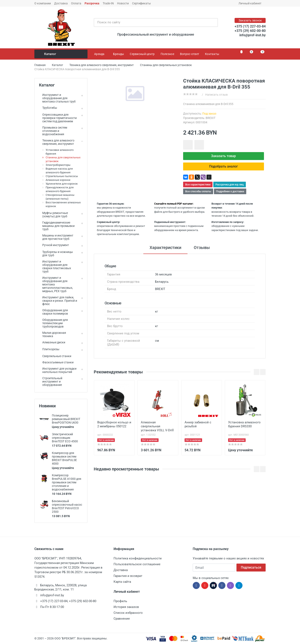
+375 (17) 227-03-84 (250, 26)
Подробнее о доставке (230, 191)
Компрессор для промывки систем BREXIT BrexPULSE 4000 (64, 458)
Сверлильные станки (55, 356)
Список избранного (128, 613)
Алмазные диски (52, 342)
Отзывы (202, 248)
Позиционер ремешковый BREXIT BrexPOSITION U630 (66, 419)
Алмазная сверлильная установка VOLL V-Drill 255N (157, 427)
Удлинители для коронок (62, 184)
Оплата (76, 3)
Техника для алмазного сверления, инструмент (57, 142)
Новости (123, 3)
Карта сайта (122, 582)
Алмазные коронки (58, 180)
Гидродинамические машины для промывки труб (57, 226)
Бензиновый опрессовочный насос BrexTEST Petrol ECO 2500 (67, 506)
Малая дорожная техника (52, 334)
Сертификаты (141, 3)
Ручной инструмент (54, 245)
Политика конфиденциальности (138, 558)
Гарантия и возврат (128, 576)
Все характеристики (198, 184)
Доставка (61, 3)
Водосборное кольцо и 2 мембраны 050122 (114, 424)
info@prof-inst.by (252, 35)
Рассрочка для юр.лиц (230, 184)
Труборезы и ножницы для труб (56, 254)
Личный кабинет (251, 3)
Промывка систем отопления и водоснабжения (53, 131)
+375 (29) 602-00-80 (250, 31)
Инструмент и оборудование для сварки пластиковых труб (55, 266)
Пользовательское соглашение (137, 564)
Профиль (120, 601)
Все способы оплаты (198, 191)
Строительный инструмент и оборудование (51, 381)
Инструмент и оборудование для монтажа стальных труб (57, 98)
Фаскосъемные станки (56, 362)
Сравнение (122, 619)
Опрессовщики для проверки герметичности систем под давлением (58, 118)
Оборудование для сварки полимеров (53, 312)
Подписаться (251, 567)
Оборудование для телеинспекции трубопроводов (53, 323)
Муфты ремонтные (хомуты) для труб (53, 215)
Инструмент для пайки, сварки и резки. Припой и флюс (58, 301)
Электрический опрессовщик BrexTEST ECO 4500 (65, 438)
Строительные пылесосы (62, 176)
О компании (43, 3)
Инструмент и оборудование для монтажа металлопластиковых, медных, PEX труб (56, 284)
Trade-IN (108, 3)
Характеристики (165, 248)
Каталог (61, 54)
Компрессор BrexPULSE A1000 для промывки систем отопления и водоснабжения (67, 482)
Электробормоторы (58, 165)
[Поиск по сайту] (151, 23)
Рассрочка (92, 3)
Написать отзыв (216, 95)
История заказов (126, 607)
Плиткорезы (49, 349)
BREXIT (211, 118)
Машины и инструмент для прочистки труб (56, 237)
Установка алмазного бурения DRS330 (244, 424)
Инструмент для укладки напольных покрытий (58, 370)
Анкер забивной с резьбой (198, 424)
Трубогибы (48, 108)
